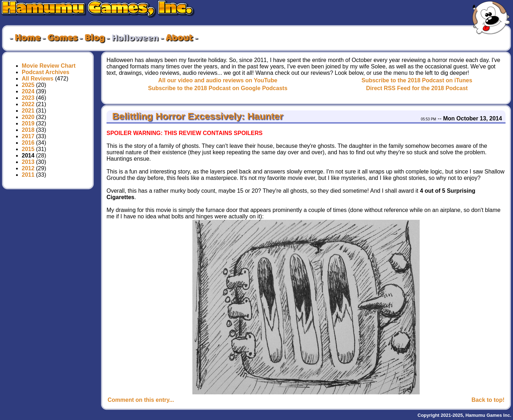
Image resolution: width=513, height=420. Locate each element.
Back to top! (488, 400)
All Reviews (38, 79)
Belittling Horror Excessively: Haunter (196, 116)
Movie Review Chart (49, 66)
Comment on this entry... (141, 400)
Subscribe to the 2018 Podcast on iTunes (417, 80)
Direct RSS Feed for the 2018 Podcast (417, 88)
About (179, 38)
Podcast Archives (46, 72)
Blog (94, 38)
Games (62, 38)
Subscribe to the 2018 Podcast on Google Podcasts (218, 88)
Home (27, 38)
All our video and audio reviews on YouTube (218, 80)
